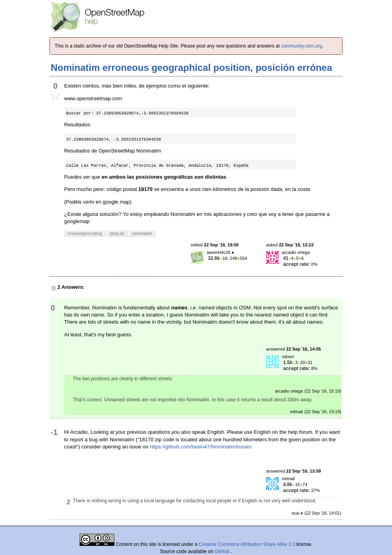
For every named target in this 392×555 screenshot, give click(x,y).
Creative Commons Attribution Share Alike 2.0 (247, 544)
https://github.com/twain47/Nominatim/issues (201, 447)
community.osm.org (302, 46)
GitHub (223, 551)
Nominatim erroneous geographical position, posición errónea (191, 68)
